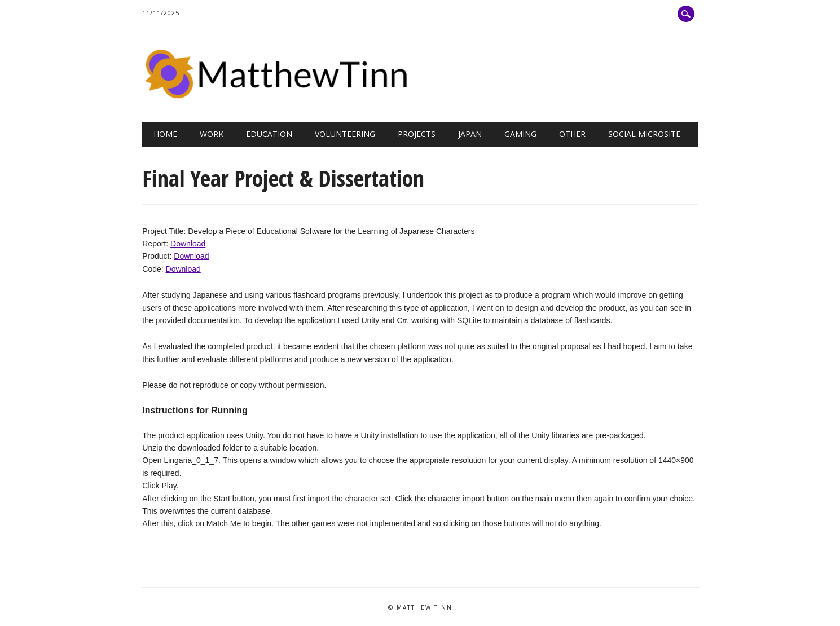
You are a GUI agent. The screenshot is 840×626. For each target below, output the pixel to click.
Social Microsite (644, 134)
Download (188, 244)
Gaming (520, 134)
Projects (417, 134)
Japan (470, 134)
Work (212, 134)
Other (572, 134)
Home (165, 134)
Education (269, 134)
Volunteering (345, 134)
